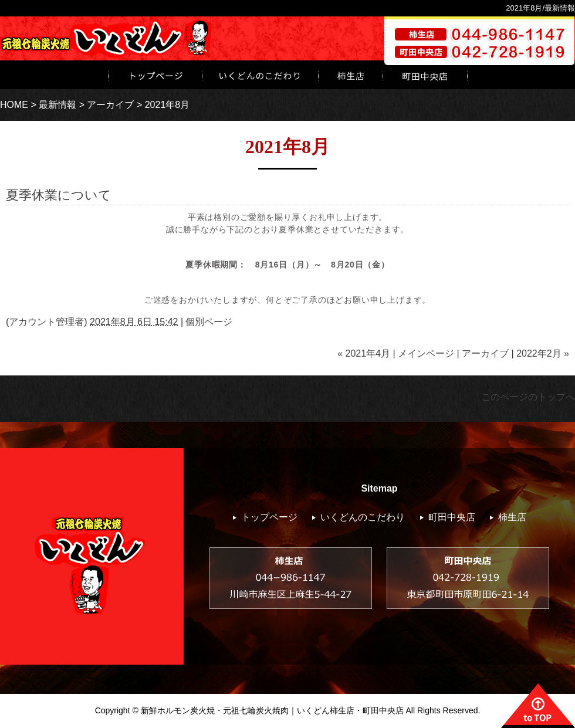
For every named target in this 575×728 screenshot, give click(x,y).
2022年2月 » (543, 353)
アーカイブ (110, 105)
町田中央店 (452, 517)
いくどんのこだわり (260, 75)
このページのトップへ (528, 397)
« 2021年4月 (364, 353)
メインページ (426, 353)
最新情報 (58, 105)
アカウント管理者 (46, 322)
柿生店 (350, 75)
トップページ (155, 75)
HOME (14, 105)
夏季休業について (59, 195)
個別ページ (209, 322)
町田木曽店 (425, 75)
